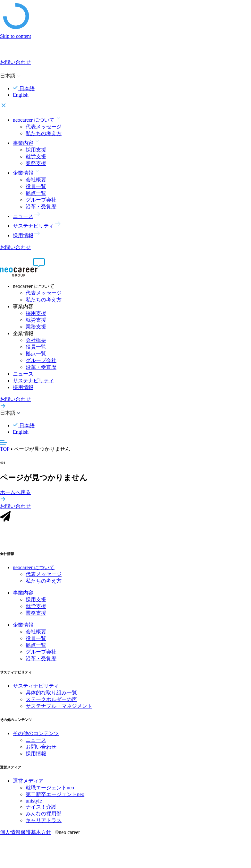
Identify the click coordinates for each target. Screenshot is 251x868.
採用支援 (36, 150)
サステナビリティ (33, 381)
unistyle (34, 804)
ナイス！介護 (41, 810)
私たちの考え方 (44, 133)
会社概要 (36, 180)
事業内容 (23, 596)
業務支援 (36, 163)
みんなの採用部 (44, 816)
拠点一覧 (36, 193)
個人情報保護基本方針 (26, 835)
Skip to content (16, 36)
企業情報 (23, 628)
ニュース (23, 374)
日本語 (24, 88)
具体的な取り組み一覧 (51, 696)
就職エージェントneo (50, 790)
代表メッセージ (44, 127)
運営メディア (28, 784)
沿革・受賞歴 (41, 207)
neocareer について (34, 571)
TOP (5, 449)
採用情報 (23, 387)
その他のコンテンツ (36, 737)
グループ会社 (41, 200)
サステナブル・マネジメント (59, 709)
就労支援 (36, 156)
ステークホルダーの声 (51, 703)
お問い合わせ (41, 750)
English (21, 95)
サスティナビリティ (36, 689)
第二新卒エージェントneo (55, 797)
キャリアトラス (44, 823)
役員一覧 (36, 186)
